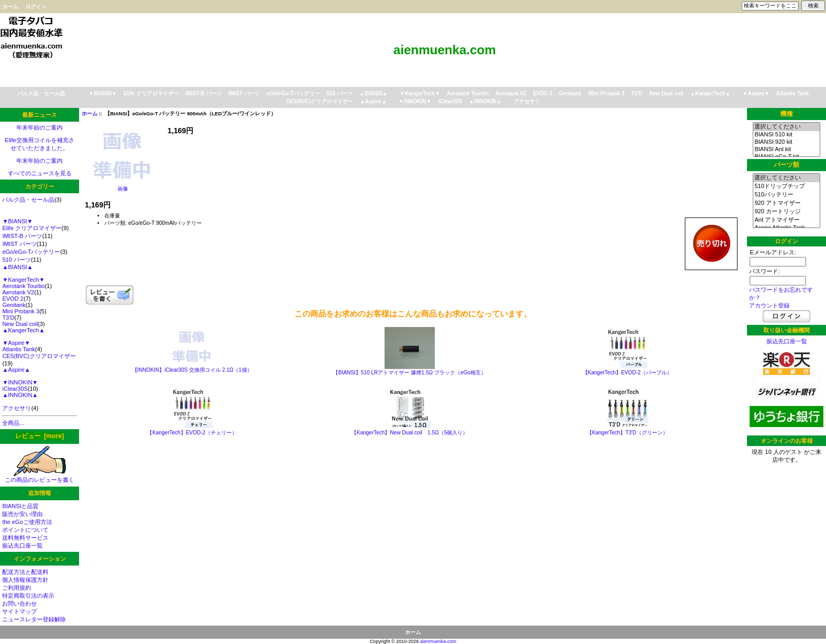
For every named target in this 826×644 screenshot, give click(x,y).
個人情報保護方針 (25, 580)
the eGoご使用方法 (27, 522)
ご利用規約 (17, 588)
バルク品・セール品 (41, 93)
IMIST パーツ (244, 93)
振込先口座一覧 (22, 546)
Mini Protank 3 (606, 93)
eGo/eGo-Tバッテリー (293, 93)
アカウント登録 (769, 305)
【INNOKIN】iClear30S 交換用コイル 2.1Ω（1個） (192, 370)
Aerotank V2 (511, 93)
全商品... (13, 423)
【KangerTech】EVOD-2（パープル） (628, 373)
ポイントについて (25, 530)
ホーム (11, 7)
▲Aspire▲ (373, 101)
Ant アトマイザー (786, 220)
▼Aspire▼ (756, 93)
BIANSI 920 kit (786, 142)
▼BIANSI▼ (103, 93)
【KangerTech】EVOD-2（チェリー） (192, 433)
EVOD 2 (543, 93)
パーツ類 (786, 165)
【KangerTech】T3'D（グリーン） (627, 433)
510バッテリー (786, 195)
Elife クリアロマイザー (151, 93)
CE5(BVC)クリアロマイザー (319, 101)
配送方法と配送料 (25, 572)
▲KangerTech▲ (710, 93)
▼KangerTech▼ (420, 93)
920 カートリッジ (786, 212)
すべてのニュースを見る (40, 173)
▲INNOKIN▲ (485, 101)
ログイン (36, 7)
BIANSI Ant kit (786, 150)
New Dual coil (666, 93)
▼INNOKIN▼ (415, 101)
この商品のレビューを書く (40, 477)
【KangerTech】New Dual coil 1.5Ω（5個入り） (410, 433)
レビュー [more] (40, 436)
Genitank (570, 93)
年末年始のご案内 (40, 127)
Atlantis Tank (792, 93)
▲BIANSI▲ (373, 93)
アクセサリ (527, 101)
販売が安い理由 (22, 514)
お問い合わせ (19, 603)
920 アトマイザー (786, 203)
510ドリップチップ (786, 186)
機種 (786, 114)
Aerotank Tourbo (468, 93)
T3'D (637, 93)
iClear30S (450, 101)
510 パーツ (340, 93)
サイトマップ (19, 611)
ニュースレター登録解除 (34, 619)
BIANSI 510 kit (786, 135)
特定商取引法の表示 (28, 596)
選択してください (786, 127)
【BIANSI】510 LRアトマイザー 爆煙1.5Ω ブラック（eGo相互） (410, 373)
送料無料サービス (25, 538)
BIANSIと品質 (20, 506)
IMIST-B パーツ (203, 93)
